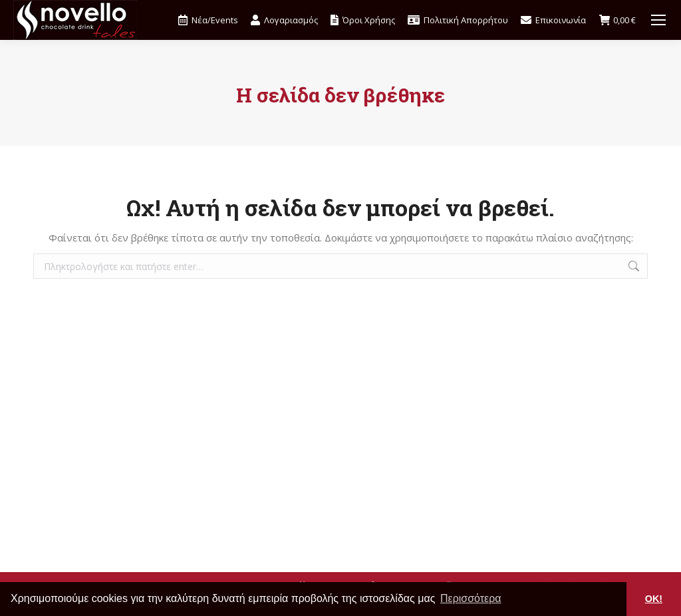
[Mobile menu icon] (658, 20)
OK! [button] (654, 599)
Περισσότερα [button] (471, 598)
